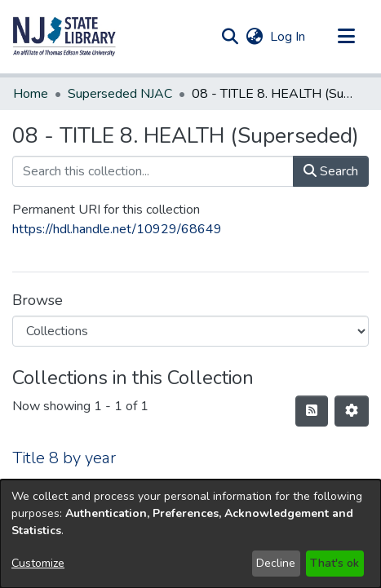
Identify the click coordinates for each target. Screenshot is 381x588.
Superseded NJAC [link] (120, 94)
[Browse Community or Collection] (190, 331)
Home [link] (31, 94)
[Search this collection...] (153, 171)
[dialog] (190, 534)
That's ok (334, 563)
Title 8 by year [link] (64, 458)
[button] (64, 37)
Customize (38, 563)
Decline (276, 563)
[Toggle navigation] (346, 37)
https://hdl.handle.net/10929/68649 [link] (117, 229)
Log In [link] (288, 37)
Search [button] (331, 171)
